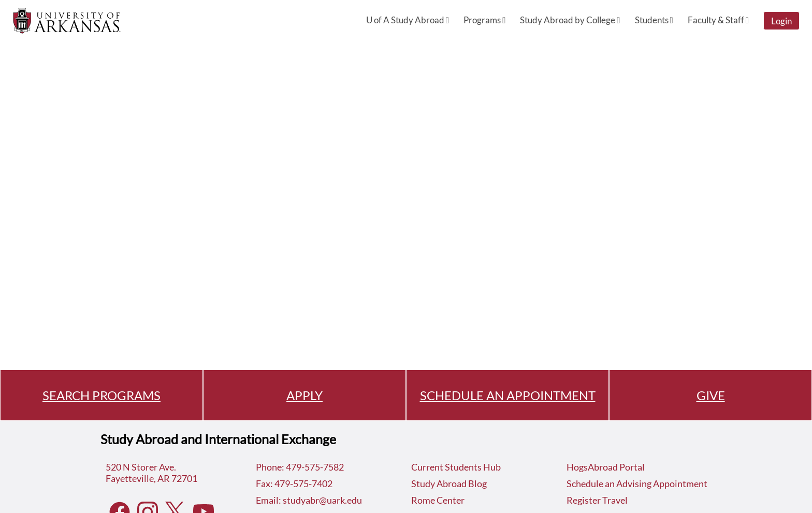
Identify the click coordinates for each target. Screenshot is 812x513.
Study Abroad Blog (449, 483)
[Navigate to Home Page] (67, 21)
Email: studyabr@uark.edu (309, 500)
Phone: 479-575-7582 (300, 467)
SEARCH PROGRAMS (102, 395)
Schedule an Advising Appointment (637, 483)
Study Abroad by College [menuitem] (570, 20)
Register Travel (597, 500)
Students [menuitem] (654, 20)
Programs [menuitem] (484, 20)
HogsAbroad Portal (606, 467)
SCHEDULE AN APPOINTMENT (508, 395)
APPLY (304, 395)
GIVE (711, 395)
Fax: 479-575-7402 (294, 483)
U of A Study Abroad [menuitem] (408, 20)
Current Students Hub (456, 467)
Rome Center (438, 500)
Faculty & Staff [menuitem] (718, 20)
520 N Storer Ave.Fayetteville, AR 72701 (151, 473)
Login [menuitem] (781, 21)
